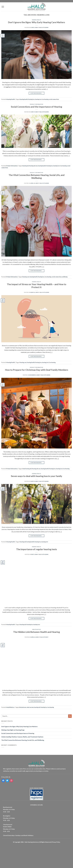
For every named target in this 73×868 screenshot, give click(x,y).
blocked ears (23, 707)
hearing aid (26, 166)
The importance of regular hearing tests (37, 549)
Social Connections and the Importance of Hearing (36, 107)
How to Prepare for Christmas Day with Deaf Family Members (37, 370)
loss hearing (45, 99)
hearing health (24, 99)
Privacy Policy (56, 842)
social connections (54, 99)
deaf (24, 469)
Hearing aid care (33, 166)
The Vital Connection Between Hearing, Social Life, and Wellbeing (23, 740)
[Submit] (70, 716)
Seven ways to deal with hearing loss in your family (37, 476)
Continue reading (36, 93)
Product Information (36, 104)
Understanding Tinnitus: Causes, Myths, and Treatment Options (22, 737)
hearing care (26, 277)
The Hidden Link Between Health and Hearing (36, 632)
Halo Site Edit (44, 637)
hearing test (38, 99)
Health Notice (36, 629)
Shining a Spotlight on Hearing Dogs (13, 730)
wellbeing (65, 277)
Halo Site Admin (44, 27)
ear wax (32, 707)
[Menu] (3, 7)
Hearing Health (36, 20)
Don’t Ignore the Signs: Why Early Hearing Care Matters (36, 22)
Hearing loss (31, 99)
